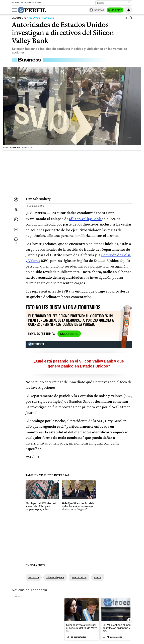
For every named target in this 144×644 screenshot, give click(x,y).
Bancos (98, 577)
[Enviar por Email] (16, 229)
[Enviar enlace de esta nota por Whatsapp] (16, 219)
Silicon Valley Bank (85, 219)
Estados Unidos (79, 577)
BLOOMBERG (19, 18)
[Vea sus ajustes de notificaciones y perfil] (129, 10)
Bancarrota (34, 577)
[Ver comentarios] (129, 19)
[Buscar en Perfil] (129, 3)
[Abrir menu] (14, 10)
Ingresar (99, 10)
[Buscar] (113, 3)
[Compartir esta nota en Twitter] (16, 209)
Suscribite (115, 10)
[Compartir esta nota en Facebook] (16, 199)
